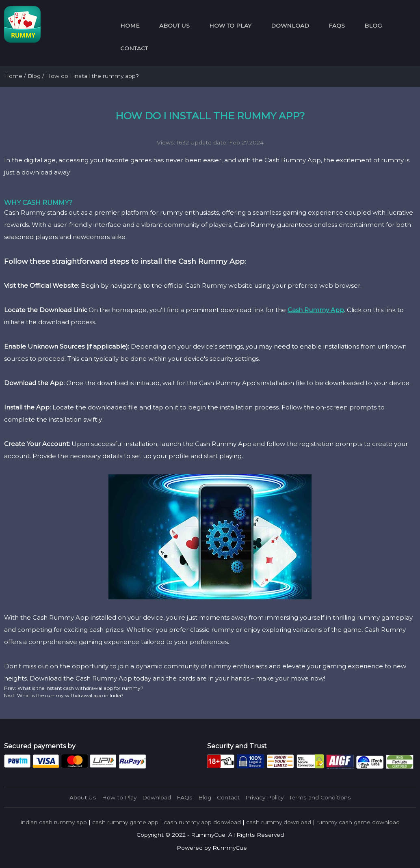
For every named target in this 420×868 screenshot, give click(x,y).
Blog (373, 26)
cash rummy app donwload (202, 822)
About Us (174, 26)
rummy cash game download (358, 822)
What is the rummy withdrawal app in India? (70, 695)
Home (130, 26)
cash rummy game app (125, 822)
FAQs (337, 26)
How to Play (230, 26)
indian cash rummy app (54, 822)
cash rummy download (279, 822)
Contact (134, 48)
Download (290, 26)
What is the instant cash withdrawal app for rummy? (80, 688)
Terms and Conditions (320, 797)
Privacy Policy (264, 797)
